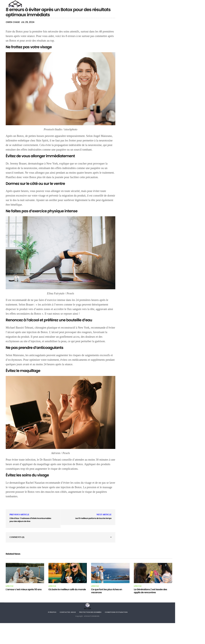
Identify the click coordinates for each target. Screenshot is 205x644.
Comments (17, 537)
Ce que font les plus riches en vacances (107, 591)
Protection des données (90, 612)
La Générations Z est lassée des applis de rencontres (150, 591)
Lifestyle (10, 586)
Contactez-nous (68, 612)
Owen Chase (13, 22)
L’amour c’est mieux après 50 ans (24, 589)
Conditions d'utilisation (116, 612)
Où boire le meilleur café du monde (67, 589)
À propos (52, 612)
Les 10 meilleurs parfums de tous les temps (93, 518)
